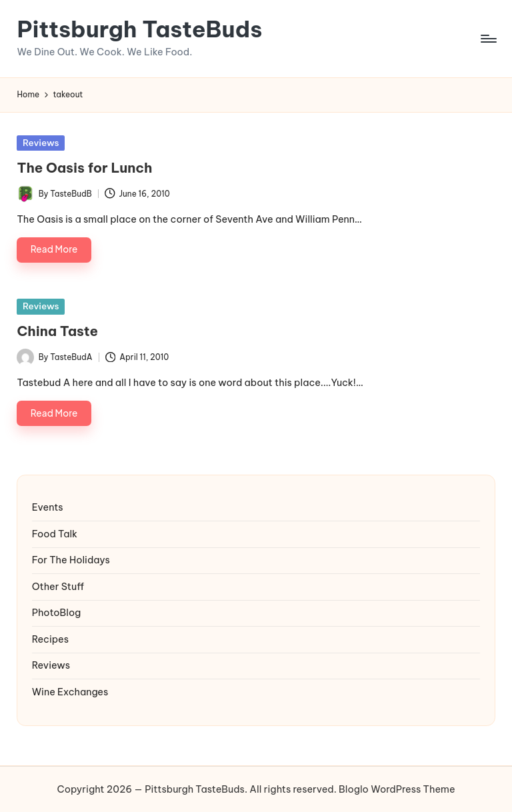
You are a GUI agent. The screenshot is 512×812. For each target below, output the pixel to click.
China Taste (57, 331)
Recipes (50, 639)
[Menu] (488, 39)
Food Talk (55, 534)
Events (48, 507)
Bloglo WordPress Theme (397, 789)
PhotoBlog (57, 613)
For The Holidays (71, 560)
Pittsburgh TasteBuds (139, 29)
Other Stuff (58, 587)
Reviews (41, 143)
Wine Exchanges (70, 692)
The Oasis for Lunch (84, 168)
